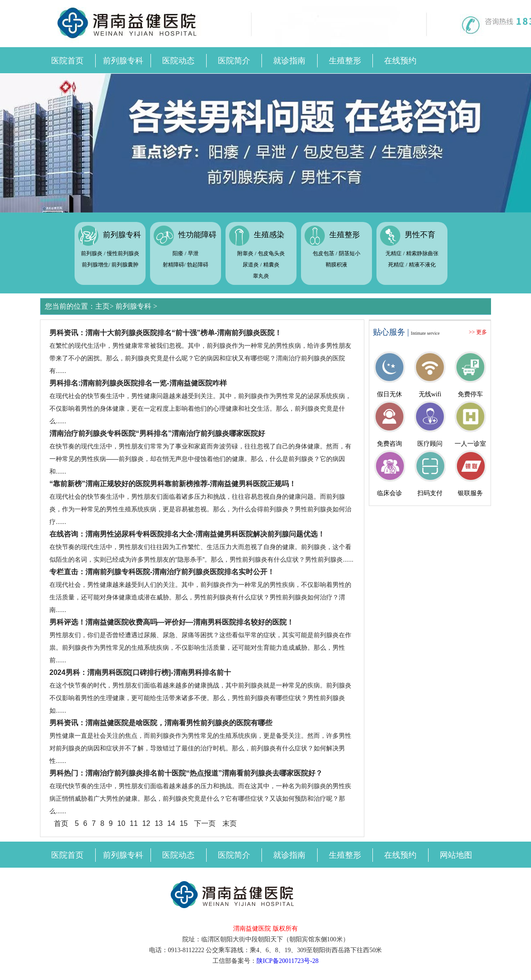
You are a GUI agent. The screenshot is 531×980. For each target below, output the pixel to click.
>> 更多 (478, 332)
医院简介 (234, 61)
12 (146, 823)
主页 (102, 306)
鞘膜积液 (336, 265)
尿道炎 (251, 265)
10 (121, 823)
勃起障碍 (198, 265)
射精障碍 (173, 265)
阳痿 (178, 253)
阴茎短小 (350, 253)
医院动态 (178, 61)
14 (171, 823)
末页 (230, 823)
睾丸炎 (261, 276)
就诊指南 (289, 61)
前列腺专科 (123, 61)
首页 (61, 823)
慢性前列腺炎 (123, 253)
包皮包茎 (323, 253)
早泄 (193, 253)
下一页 (205, 823)
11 (134, 823)
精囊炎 (271, 265)
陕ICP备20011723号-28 (288, 961)
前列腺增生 (95, 265)
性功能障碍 (197, 235)
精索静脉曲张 (422, 253)
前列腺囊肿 (125, 265)
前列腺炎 (92, 253)
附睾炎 (245, 253)
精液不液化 (422, 265)
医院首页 (67, 61)
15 (184, 823)
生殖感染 (269, 235)
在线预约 (400, 61)
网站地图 (456, 855)
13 (159, 823)
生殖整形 (345, 61)
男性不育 (420, 235)
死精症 (396, 265)
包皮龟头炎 (271, 253)
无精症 (394, 253)
